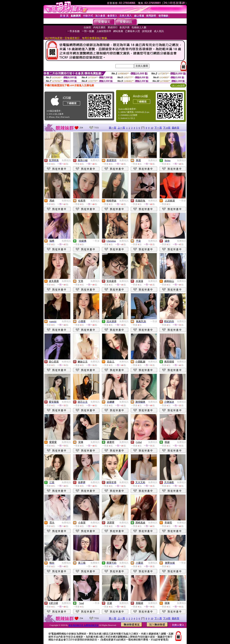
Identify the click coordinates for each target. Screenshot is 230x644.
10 (152, 128)
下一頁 (158, 128)
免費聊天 (95, 563)
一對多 (183, 201)
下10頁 (167, 128)
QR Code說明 (178, 85)
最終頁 (176, 128)
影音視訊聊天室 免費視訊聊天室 (84, 625)
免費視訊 (66, 160)
